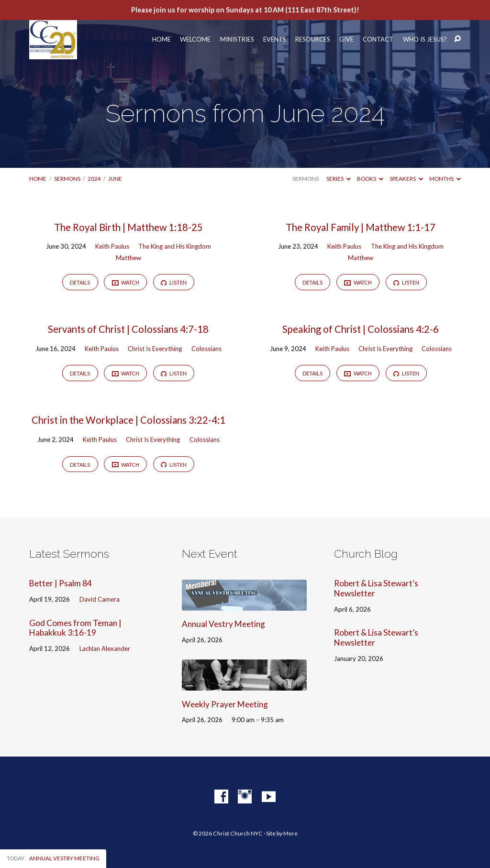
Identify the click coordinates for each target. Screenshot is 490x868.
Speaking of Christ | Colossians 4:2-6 (361, 329)
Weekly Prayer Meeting (225, 704)
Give (346, 39)
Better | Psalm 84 (61, 583)
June (115, 179)
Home (161, 39)
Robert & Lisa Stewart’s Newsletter (376, 588)
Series (339, 179)
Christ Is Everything (155, 349)
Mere (290, 833)
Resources (313, 39)
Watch (126, 283)
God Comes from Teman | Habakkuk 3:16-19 (75, 628)
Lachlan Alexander (105, 648)
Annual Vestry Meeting (223, 624)
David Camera (100, 599)
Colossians (206, 349)
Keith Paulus (112, 246)
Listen (174, 282)
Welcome (195, 39)
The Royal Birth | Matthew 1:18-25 (128, 227)
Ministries (237, 39)
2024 (94, 179)
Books (370, 179)
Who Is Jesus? (425, 39)
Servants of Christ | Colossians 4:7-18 (128, 329)
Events (275, 39)
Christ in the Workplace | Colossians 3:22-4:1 (128, 420)
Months (445, 179)
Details (80, 282)
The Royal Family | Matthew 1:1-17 (361, 227)
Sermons (67, 179)
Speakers (406, 179)
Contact (378, 39)
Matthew (128, 258)
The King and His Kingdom (175, 246)
